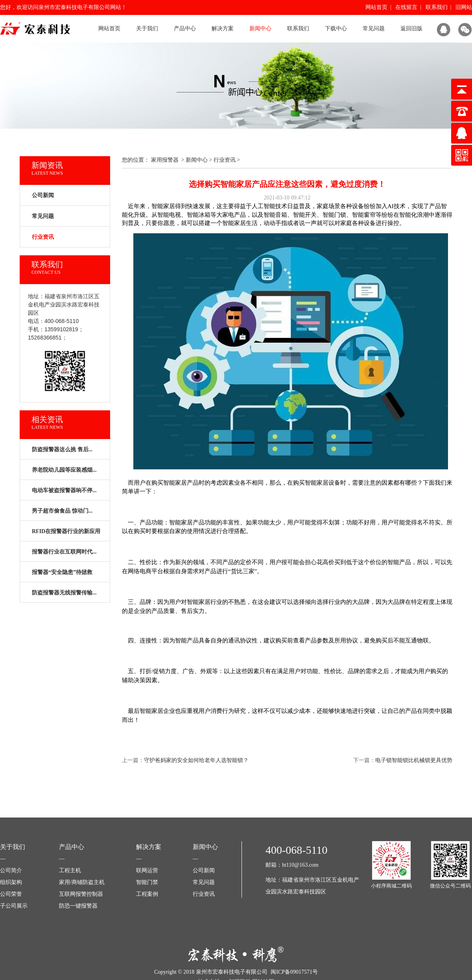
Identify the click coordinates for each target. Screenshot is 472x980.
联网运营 (147, 870)
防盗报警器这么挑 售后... (62, 449)
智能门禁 (147, 882)
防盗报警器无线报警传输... (64, 593)
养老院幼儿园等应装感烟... (64, 470)
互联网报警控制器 (81, 894)
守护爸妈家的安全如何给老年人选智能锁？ (196, 760)
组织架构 (11, 882)
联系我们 (437, 7)
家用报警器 (165, 160)
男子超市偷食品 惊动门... (62, 511)
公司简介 (11, 870)
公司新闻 (43, 195)
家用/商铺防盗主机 (82, 882)
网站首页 (376, 7)
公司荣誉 (11, 894)
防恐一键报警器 (78, 906)
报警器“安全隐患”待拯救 (62, 572)
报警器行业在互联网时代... (64, 552)
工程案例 (147, 894)
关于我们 (147, 29)
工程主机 (70, 870)
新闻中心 (260, 29)
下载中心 (336, 29)
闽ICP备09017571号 (294, 972)
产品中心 (185, 29)
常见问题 (374, 29)
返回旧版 (411, 29)
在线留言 (406, 7)
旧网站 (464, 7)
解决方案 (223, 29)
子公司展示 (14, 906)
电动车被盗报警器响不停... (64, 490)
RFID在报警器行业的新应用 (66, 531)
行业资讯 (225, 160)
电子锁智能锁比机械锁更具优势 (414, 760)
